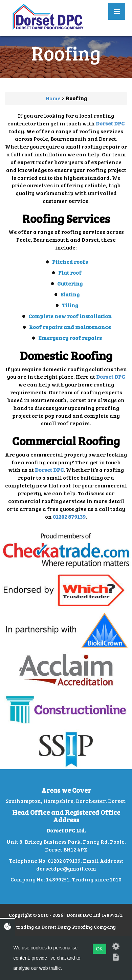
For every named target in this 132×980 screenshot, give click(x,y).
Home (53, 98)
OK (99, 949)
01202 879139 (69, 517)
